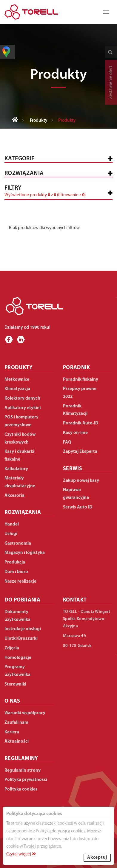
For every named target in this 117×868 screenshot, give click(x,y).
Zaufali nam (16, 723)
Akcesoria (14, 496)
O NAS (12, 701)
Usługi (11, 534)
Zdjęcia (12, 648)
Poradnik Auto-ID (81, 423)
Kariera (12, 732)
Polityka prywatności (26, 780)
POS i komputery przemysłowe (21, 421)
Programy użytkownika (17, 671)
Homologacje (18, 658)
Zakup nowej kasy (81, 481)
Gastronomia (18, 544)
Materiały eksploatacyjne (20, 482)
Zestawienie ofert (111, 82)
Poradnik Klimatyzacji (75, 410)
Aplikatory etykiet (23, 408)
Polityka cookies (21, 789)
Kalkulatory (16, 469)
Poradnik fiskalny (81, 380)
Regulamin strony (23, 771)
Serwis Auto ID (78, 507)
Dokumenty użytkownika (17, 616)
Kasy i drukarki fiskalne (19, 456)
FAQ (67, 443)
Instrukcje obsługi (23, 629)
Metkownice (17, 380)
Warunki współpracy (25, 713)
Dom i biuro (16, 572)
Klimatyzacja (17, 389)
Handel (12, 524)
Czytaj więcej (21, 854)
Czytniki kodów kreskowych (20, 439)
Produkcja (15, 562)
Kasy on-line (75, 433)
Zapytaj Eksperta (80, 452)
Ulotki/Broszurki (21, 639)
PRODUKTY (19, 368)
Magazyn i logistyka (25, 553)
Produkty (39, 121)
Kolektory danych (22, 399)
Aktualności (17, 742)
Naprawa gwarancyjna (76, 494)
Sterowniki (15, 684)
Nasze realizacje (20, 582)
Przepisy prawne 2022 (80, 393)
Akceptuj (97, 858)
